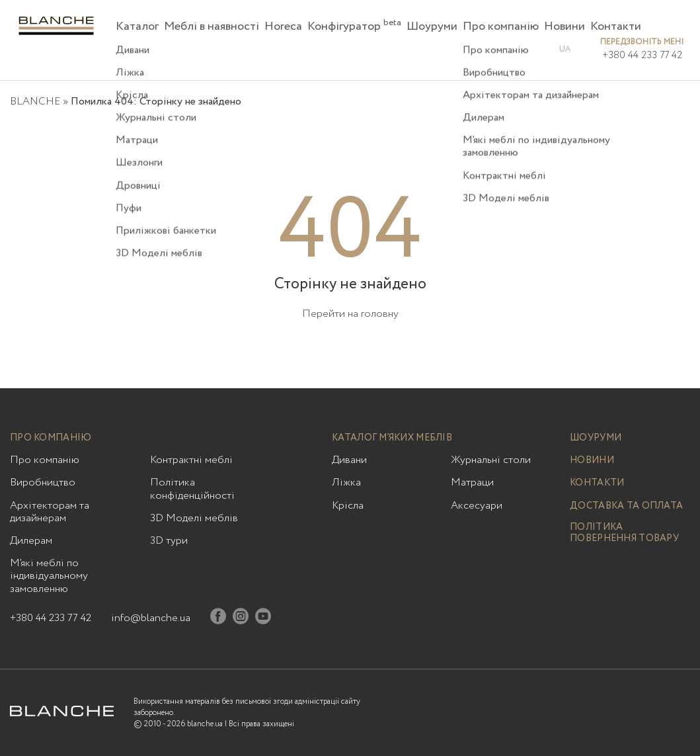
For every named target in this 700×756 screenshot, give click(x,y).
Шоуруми (432, 26)
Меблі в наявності (212, 26)
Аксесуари (477, 506)
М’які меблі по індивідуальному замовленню (49, 576)
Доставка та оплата (626, 506)
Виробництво (43, 483)
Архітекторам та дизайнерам (50, 512)
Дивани (349, 460)
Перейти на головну (350, 314)
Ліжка (346, 483)
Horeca (283, 26)
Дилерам (31, 541)
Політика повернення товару (624, 533)
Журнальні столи (491, 460)
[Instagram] (241, 619)
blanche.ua (205, 724)
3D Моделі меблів (194, 518)
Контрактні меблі (191, 460)
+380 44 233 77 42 (642, 56)
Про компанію (501, 26)
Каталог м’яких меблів (392, 438)
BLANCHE (35, 102)
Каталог (137, 26)
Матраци (472, 483)
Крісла (348, 506)
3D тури (169, 541)
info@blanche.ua (151, 618)
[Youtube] (263, 619)
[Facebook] (218, 619)
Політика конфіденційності (192, 489)
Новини (564, 26)
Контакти (616, 26)
